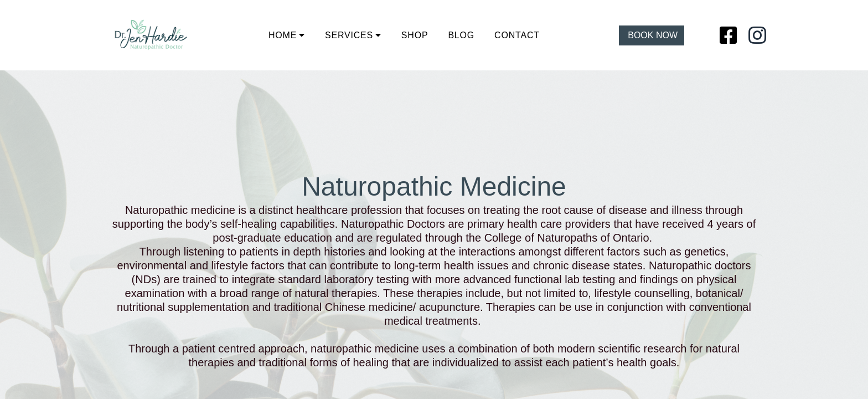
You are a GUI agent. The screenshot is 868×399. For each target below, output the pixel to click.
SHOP (415, 35)
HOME (283, 35)
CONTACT (517, 35)
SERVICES (349, 35)
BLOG (461, 35)
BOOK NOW (653, 35)
